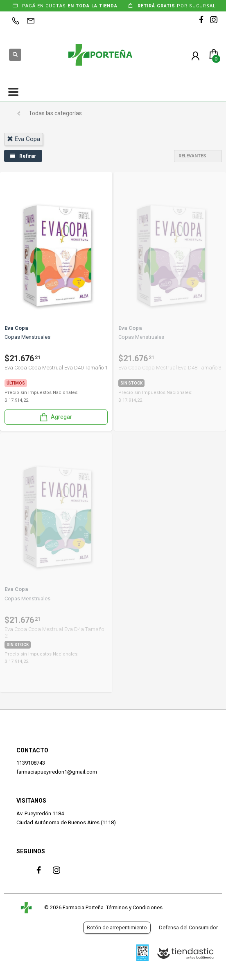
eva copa (24, 139)
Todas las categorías (55, 113)
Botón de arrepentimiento (117, 927)
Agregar (55, 417)
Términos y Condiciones (134, 907)
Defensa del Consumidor (188, 927)
